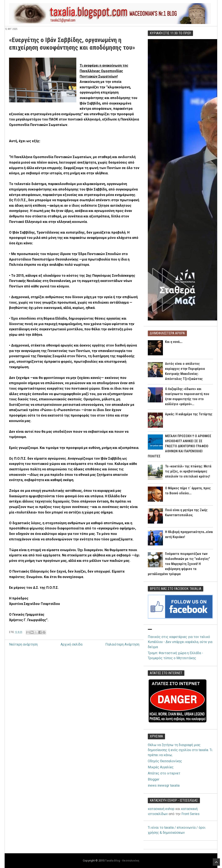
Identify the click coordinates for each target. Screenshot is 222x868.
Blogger (154, 779)
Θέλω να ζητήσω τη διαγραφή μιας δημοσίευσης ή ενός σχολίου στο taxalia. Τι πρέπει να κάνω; (180, 750)
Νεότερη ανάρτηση (23, 644)
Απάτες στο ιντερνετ (164, 773)
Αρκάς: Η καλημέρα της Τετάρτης (189, 414)
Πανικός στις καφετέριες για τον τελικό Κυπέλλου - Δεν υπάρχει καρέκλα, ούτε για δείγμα (180, 642)
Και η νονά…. (174, 342)
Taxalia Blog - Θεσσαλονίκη (122, 861)
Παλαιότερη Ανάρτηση (122, 644)
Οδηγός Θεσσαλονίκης (165, 761)
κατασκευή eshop (161, 809)
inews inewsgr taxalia (164, 785)
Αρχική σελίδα (71, 644)
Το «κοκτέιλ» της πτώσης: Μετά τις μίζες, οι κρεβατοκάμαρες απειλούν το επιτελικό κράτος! (188, 471)
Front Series (190, 814)
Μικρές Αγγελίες (161, 767)
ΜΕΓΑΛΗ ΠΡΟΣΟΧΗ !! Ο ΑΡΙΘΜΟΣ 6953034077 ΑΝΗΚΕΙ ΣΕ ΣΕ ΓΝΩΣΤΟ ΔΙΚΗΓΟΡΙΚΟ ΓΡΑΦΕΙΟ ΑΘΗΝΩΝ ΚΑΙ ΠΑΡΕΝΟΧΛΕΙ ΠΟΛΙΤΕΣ (180, 446)
